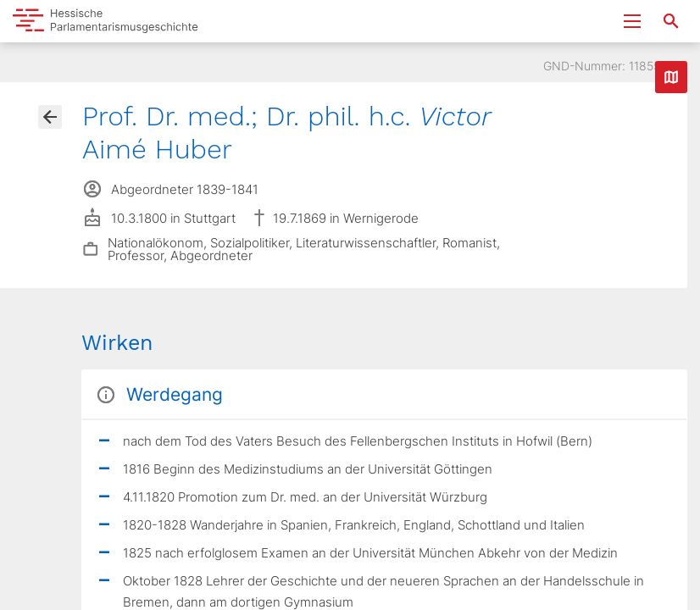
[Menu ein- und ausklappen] (632, 21)
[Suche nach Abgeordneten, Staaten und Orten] (671, 21)
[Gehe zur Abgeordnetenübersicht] (50, 117)
